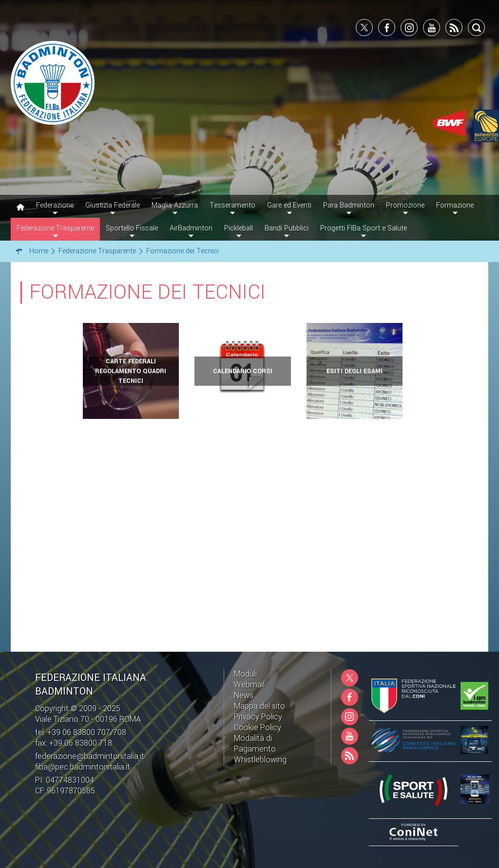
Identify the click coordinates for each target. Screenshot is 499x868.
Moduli (245, 674)
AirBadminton (191, 228)
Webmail (249, 685)
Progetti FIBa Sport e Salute (364, 228)
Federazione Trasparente (55, 228)
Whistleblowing (260, 760)
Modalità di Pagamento (255, 744)
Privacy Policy (258, 717)
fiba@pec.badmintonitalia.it (83, 767)
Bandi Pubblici (287, 228)
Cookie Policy (258, 727)
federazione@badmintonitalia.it (90, 756)
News (244, 695)
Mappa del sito (259, 706)
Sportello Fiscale (132, 228)
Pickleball (239, 228)
